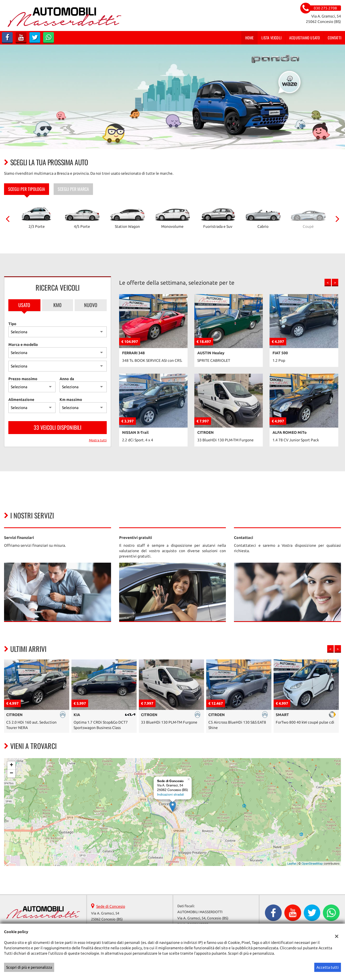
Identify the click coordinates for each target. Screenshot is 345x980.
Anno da (67, 379)
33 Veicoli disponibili (58, 427)
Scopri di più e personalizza (29, 967)
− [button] (11, 773)
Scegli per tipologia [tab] (27, 189)
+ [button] (11, 765)
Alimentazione (21, 400)
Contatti (334, 38)
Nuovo (91, 305)
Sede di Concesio (111, 906)
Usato (24, 305)
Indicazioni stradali (171, 795)
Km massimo (71, 400)
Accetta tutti (328, 967)
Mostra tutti (98, 440)
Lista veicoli (271, 38)
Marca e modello (23, 345)
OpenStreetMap (312, 864)
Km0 (57, 305)
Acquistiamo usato (305, 38)
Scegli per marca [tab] (73, 189)
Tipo (12, 324)
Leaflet (292, 864)
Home (250, 38)
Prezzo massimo (23, 379)
